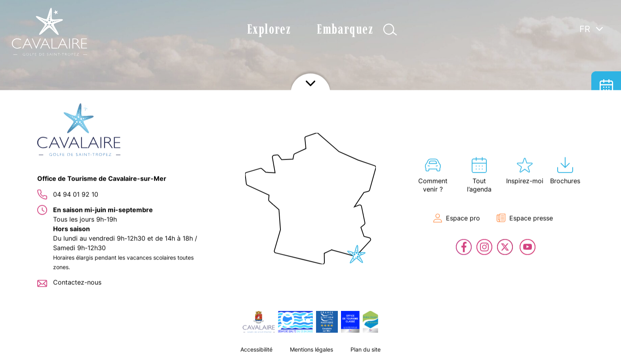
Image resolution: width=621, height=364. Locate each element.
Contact (606, 235)
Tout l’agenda (606, 86)
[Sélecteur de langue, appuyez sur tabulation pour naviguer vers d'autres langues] (591, 29)
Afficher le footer (310, 354)
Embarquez (345, 29)
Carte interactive (606, 146)
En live (606, 205)
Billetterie (606, 175)
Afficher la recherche (390, 30)
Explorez (269, 29)
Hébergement (606, 116)
